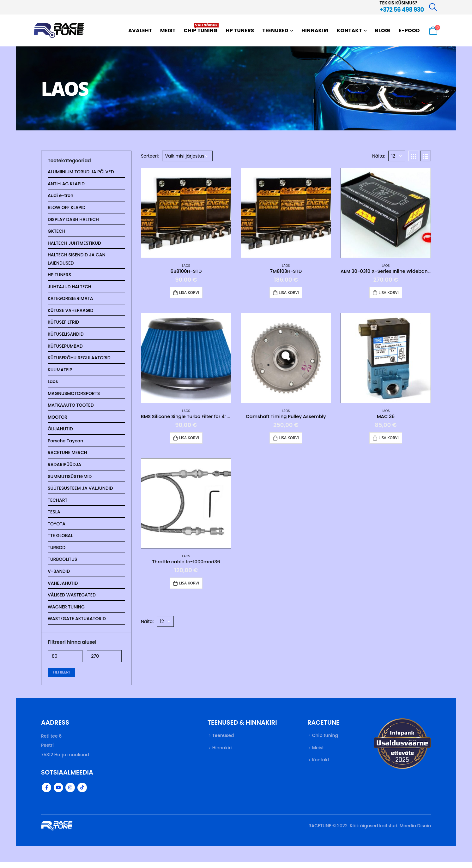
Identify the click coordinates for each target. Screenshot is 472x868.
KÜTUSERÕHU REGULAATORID (79, 360)
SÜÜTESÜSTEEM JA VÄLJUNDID (80, 492)
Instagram (70, 793)
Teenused (275, 30)
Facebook (46, 793)
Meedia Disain (415, 832)
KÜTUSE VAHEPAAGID (70, 312)
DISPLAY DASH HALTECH (73, 220)
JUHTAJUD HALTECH (70, 288)
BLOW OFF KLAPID (67, 208)
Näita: (378, 156)
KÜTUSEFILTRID (63, 324)
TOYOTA (57, 528)
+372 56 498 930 (402, 10)
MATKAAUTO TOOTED (71, 408)
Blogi (383, 30)
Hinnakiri (315, 30)
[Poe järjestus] (187, 156)
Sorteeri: (150, 156)
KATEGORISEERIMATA (70, 300)
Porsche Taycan (65, 444)
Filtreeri (61, 678)
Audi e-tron (61, 196)
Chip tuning (201, 28)
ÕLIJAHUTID (60, 432)
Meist (168, 30)
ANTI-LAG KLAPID (66, 184)
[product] (186, 213)
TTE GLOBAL (60, 540)
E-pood (409, 30)
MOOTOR (57, 420)
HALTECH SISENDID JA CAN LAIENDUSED (77, 260)
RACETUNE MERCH (67, 456)
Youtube (58, 793)
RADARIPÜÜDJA (64, 468)
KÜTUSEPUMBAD (65, 348)
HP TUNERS (240, 30)
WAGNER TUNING (66, 612)
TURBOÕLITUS (62, 564)
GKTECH (57, 232)
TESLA (54, 516)
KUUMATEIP (60, 372)
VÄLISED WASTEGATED (72, 600)
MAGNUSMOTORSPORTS (74, 396)
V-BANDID (59, 576)
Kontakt (349, 30)
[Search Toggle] (433, 7)
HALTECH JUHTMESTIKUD (74, 244)
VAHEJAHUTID (63, 588)
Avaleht (140, 30)
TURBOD (57, 552)
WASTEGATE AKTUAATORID (77, 624)
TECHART (57, 504)
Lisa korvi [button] (189, 293)
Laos (186, 266)
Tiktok (82, 793)
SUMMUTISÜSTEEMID (70, 480)
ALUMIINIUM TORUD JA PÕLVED (81, 172)
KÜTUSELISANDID (66, 336)
